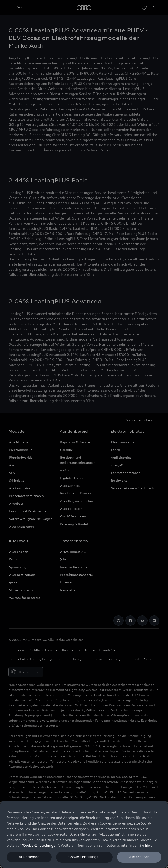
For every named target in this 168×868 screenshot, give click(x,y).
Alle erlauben (139, 857)
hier (148, 845)
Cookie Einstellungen (84, 857)
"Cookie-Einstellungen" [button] (40, 845)
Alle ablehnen (29, 857)
